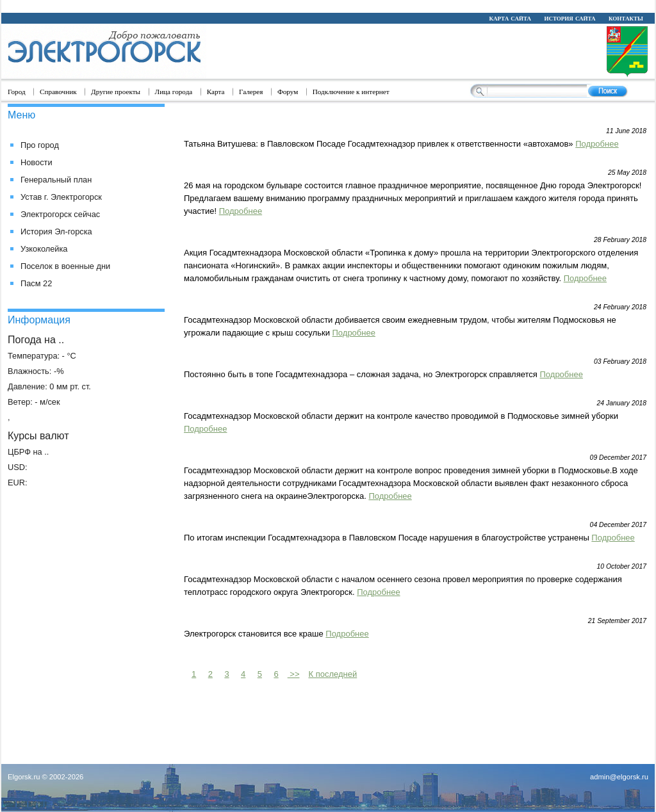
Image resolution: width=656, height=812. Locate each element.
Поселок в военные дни (65, 266)
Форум (288, 92)
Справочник (58, 92)
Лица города (174, 92)
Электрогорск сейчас (60, 214)
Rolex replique (236, 6)
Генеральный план (56, 180)
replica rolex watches (49, 6)
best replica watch (548, 6)
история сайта (570, 18)
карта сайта (510, 18)
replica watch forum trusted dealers (351, 6)
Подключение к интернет (351, 92)
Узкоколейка (44, 249)
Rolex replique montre (150, 6)
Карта (216, 92)
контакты (626, 18)
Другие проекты (116, 92)
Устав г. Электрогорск (61, 197)
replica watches (469, 6)
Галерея (251, 92)
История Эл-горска (56, 231)
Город (17, 92)
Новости (37, 162)
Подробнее (597, 144)
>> (294, 674)
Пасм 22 (36, 283)
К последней (332, 674)
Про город (40, 145)
